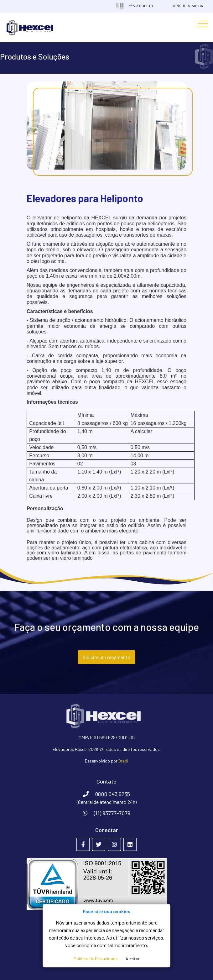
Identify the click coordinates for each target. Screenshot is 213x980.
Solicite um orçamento (106, 657)
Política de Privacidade (96, 958)
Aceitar (133, 958)
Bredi (123, 761)
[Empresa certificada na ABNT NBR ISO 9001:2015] (106, 884)
